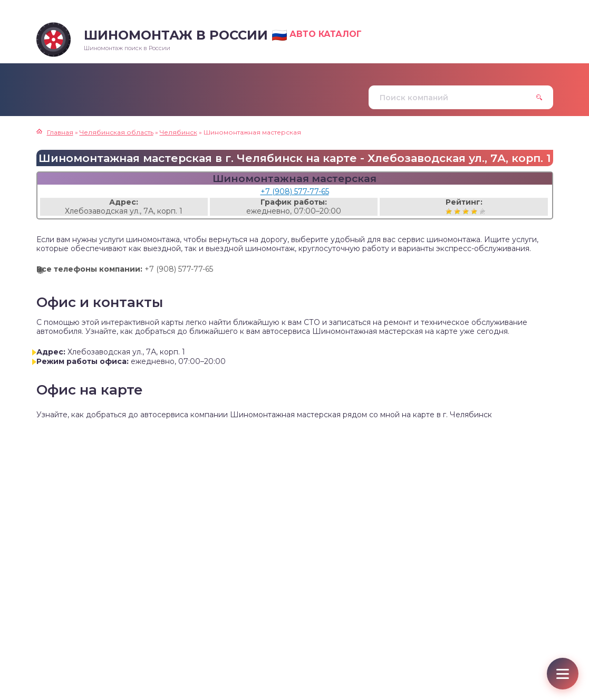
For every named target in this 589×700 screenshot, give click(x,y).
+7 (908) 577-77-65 (295, 191)
